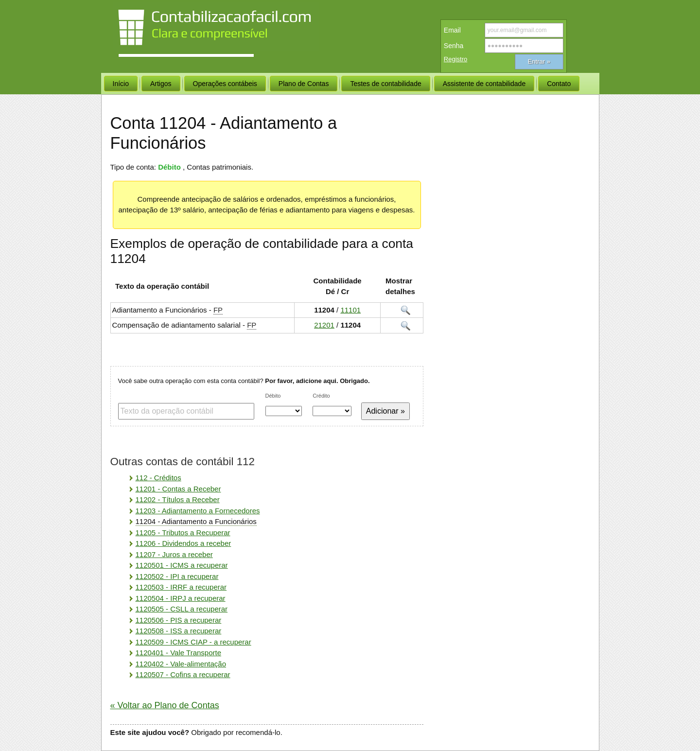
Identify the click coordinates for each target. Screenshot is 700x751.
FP (218, 310)
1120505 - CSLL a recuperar (182, 609)
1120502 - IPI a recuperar (177, 576)
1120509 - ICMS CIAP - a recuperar (193, 642)
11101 (350, 310)
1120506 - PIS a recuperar (179, 620)
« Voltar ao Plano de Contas (165, 705)
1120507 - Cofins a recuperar (183, 674)
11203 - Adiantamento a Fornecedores (198, 511)
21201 (324, 325)
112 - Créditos (158, 478)
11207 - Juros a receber (174, 554)
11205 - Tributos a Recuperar (183, 533)
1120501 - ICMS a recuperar (182, 565)
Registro (455, 59)
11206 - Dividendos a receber (184, 543)
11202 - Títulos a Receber (178, 499)
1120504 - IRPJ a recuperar (181, 598)
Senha (454, 46)
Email (452, 30)
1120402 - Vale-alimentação (181, 664)
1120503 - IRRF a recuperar (181, 587)
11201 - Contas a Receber (178, 489)
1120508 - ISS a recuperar (179, 631)
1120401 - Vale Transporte (179, 653)
